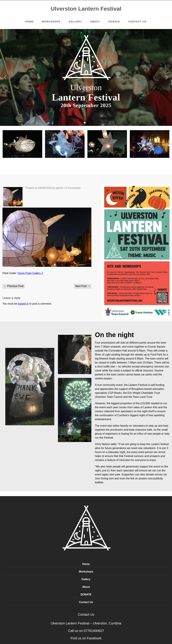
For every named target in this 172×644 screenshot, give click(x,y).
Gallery (75, 22)
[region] (86, 77)
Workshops (51, 22)
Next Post (83, 286)
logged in (23, 304)
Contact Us (137, 22)
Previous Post (14, 286)
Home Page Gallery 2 (30, 273)
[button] (5, 77)
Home (29, 22)
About (95, 22)
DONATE (114, 22)
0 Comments (73, 188)
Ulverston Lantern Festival (86, 9)
